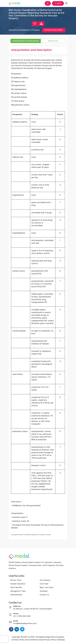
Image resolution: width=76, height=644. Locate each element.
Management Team (18, 591)
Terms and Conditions (29, 640)
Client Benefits (16, 587)
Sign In (58, 3)
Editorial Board (16, 595)
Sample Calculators (18, 584)
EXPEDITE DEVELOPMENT (54, 30)
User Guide (44, 584)
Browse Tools (16, 580)
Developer (44, 591)
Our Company (45, 580)
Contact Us (44, 595)
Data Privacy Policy (48, 640)
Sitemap (61, 640)
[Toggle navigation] (66, 3)
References (53, 41)
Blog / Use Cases (47, 587)
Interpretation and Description (26, 41)
